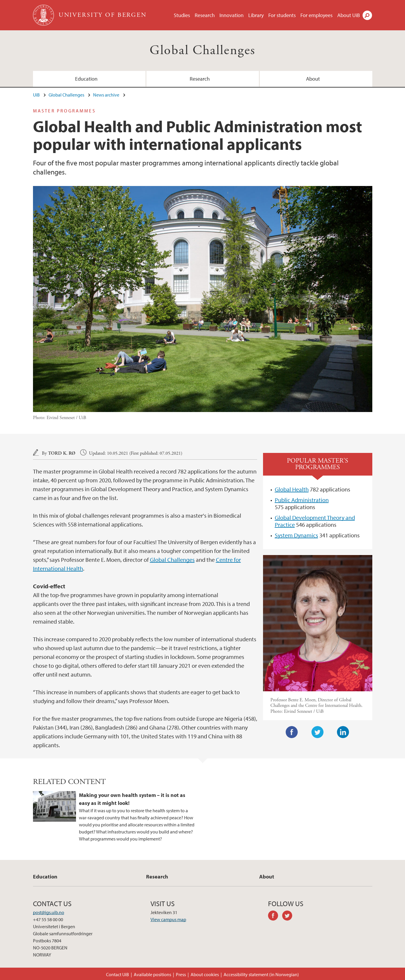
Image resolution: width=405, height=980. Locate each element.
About (313, 79)
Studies (182, 15)
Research (205, 15)
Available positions (152, 974)
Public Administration (302, 500)
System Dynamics (296, 535)
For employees (316, 15)
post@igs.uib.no (49, 912)
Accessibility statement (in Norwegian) (261, 974)
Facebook (292, 732)
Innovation (232, 15)
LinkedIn (343, 732)
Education (86, 79)
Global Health (292, 489)
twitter (289, 916)
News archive (106, 95)
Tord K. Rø (62, 453)
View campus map (168, 919)
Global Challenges (203, 50)
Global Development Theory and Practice (315, 521)
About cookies (205, 974)
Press (181, 974)
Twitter (318, 732)
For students (282, 15)
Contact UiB (118, 974)
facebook (275, 916)
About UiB (349, 15)
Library (256, 15)
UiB (36, 95)
